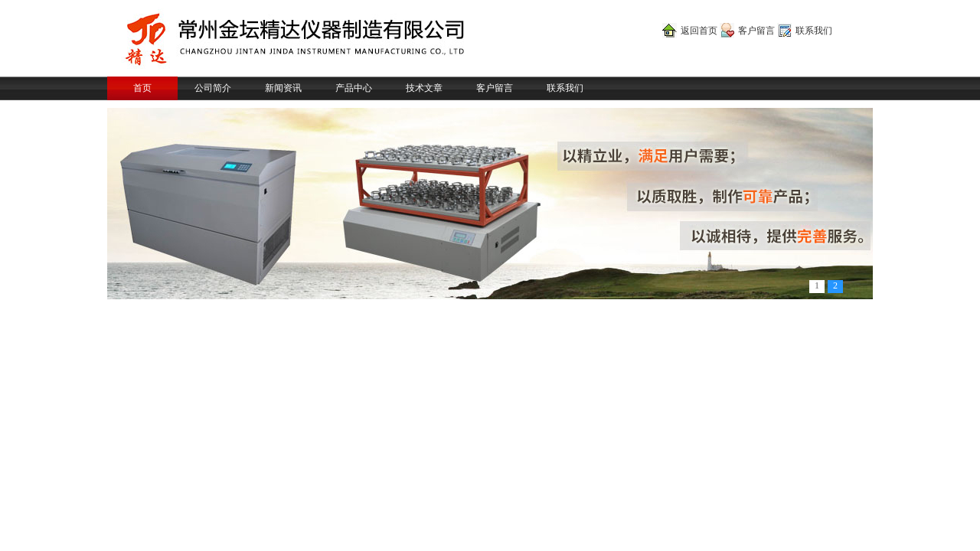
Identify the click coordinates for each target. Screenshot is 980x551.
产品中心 (354, 88)
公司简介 (213, 88)
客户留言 (756, 31)
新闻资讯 (283, 88)
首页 (142, 88)
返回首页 (699, 31)
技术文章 (424, 88)
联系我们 (814, 31)
